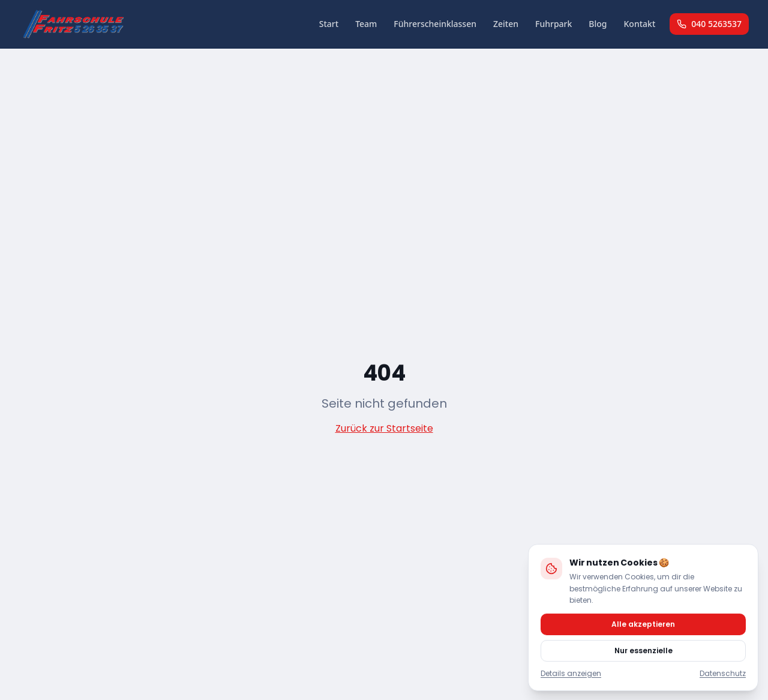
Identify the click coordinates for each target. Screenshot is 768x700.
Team (366, 24)
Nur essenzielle (643, 650)
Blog (598, 24)
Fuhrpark (553, 24)
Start (329, 24)
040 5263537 (709, 24)
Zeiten (506, 24)
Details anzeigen (571, 673)
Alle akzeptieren (643, 623)
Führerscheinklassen (435, 24)
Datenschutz (723, 673)
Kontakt (640, 24)
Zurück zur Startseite (384, 428)
